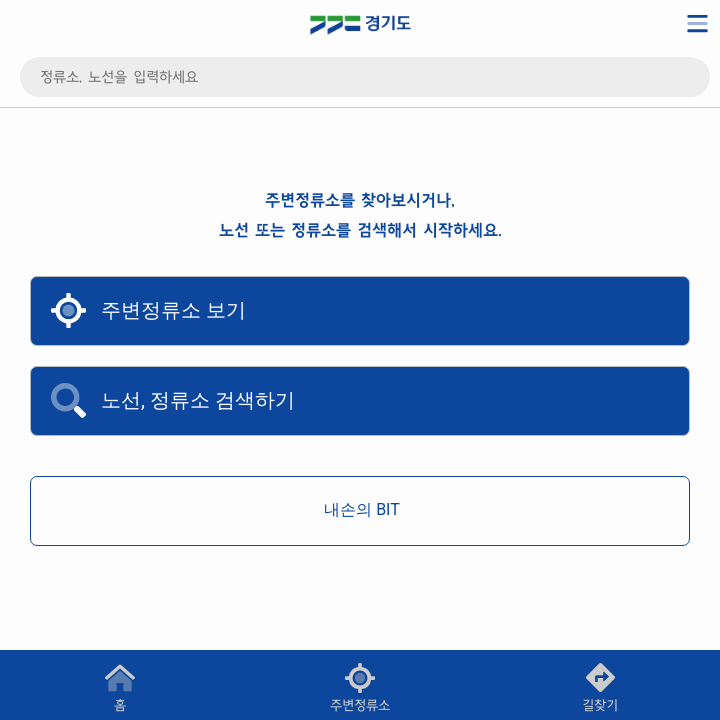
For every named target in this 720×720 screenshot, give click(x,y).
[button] (360, 685)
